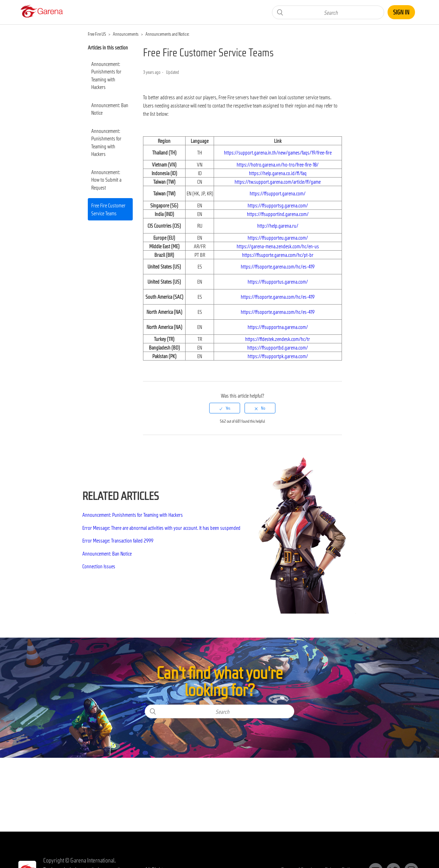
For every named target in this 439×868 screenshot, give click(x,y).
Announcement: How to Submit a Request (106, 180)
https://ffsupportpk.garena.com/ (278, 356)
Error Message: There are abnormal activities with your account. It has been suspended (161, 528)
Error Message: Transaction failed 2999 (118, 540)
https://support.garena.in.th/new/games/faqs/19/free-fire (278, 152)
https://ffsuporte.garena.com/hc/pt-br (278, 255)
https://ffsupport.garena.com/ (278, 193)
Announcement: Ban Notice (110, 109)
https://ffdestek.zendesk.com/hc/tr (278, 339)
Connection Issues (99, 566)
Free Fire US (97, 34)
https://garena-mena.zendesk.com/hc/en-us (278, 246)
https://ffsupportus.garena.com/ (278, 282)
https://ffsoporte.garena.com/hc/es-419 (278, 266)
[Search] (328, 12)
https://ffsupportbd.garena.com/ (278, 347)
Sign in (401, 12)
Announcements (126, 34)
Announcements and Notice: (167, 34)
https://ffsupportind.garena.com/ (278, 214)
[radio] (225, 408)
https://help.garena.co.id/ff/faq (278, 173)
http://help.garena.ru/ (278, 226)
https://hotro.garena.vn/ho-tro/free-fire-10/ (278, 164)
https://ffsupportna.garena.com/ (278, 327)
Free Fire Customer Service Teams (108, 209)
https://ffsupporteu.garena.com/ (278, 238)
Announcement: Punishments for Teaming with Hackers (106, 76)
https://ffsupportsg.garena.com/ (278, 205)
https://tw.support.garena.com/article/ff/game (278, 182)
